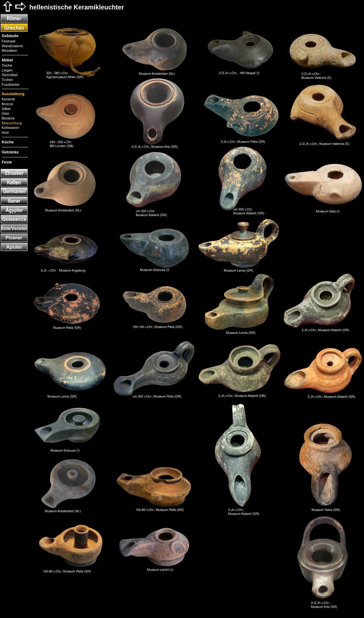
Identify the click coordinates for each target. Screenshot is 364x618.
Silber (6, 109)
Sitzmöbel (9, 75)
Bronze (7, 104)
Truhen (7, 80)
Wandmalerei (12, 46)
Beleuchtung (11, 123)
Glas (5, 113)
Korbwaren (10, 128)
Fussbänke (10, 84)
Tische (6, 65)
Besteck (8, 118)
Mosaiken (9, 51)
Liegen (7, 70)
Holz (5, 132)
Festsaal (8, 41)
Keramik (8, 99)
